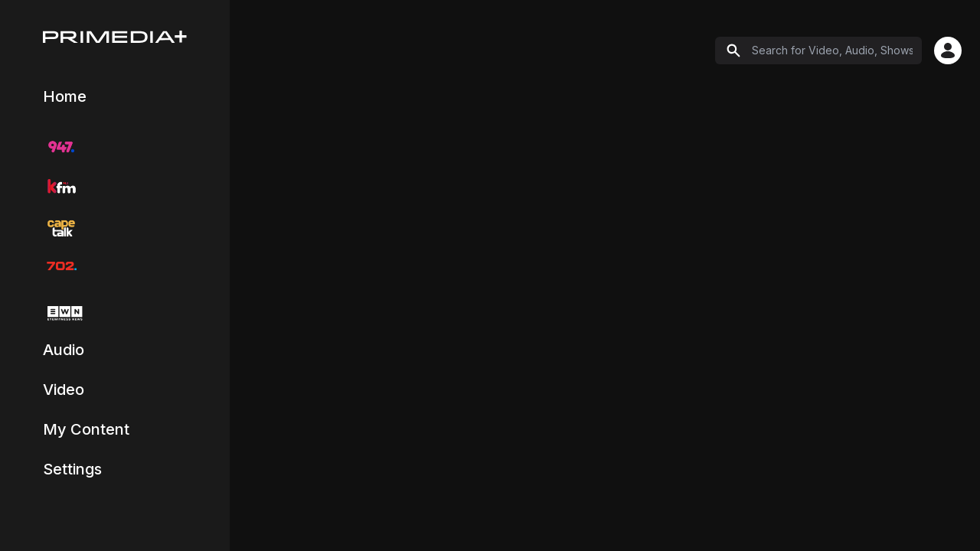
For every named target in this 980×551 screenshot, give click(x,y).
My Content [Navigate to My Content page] (86, 429)
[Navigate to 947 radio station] (61, 147)
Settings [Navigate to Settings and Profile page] (72, 469)
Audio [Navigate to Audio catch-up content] (64, 350)
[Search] (818, 51)
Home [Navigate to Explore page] (65, 96)
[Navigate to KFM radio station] (61, 187)
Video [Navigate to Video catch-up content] (64, 390)
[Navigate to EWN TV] (63, 313)
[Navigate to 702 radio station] (61, 266)
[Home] (115, 37)
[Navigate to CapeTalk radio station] (61, 227)
